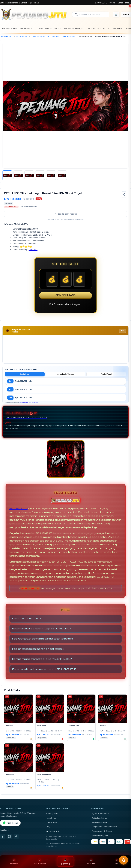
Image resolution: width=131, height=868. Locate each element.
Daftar (120, 3)
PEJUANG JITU (28, 29)
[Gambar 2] (18, 175)
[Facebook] (3, 836)
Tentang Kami (52, 814)
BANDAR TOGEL (69, 36)
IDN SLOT (117, 29)
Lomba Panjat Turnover (65, 374)
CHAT (117, 861)
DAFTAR (65, 861)
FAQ (48, 827)
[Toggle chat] (123, 860)
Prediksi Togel (106, 374)
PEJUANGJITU (100, 3)
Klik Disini (33, 250)
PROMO (14, 861)
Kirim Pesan (10, 823)
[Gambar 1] (7, 175)
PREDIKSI (91, 861)
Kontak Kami (52, 818)
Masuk (128, 3)
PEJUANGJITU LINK (74, 29)
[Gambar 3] (29, 175)
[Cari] (76, 14)
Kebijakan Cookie (100, 822)
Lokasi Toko (51, 822)
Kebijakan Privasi (99, 818)
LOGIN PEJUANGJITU (40, 36)
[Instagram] (9, 836)
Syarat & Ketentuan (100, 814)
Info (122, 331)
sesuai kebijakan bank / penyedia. (28, 403)
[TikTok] (16, 836)
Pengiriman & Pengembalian (105, 827)
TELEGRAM (40, 861)
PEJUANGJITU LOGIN (50, 29)
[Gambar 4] (40, 175)
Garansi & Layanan (100, 835)
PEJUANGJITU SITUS (98, 29)
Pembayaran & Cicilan (102, 831)
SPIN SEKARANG (65, 295)
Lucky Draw (25, 374)
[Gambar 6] (62, 175)
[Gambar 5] (51, 175)
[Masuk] (126, 14)
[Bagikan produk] (124, 194)
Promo (112, 3)
